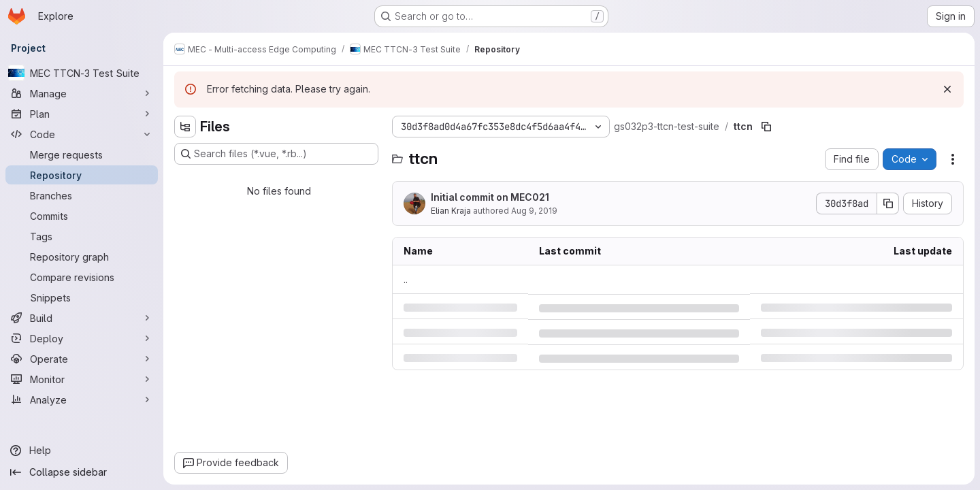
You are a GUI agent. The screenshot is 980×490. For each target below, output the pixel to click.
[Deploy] (82, 338)
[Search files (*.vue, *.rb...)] (276, 154)
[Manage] (82, 93)
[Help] (82, 451)
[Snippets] (82, 297)
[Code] (82, 134)
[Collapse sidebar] (82, 472)
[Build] (82, 318)
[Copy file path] (766, 127)
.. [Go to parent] (406, 279)
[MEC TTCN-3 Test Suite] (82, 73)
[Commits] (82, 216)
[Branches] (82, 195)
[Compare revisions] (82, 277)
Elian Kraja (451, 211)
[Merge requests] (82, 154)
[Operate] (82, 359)
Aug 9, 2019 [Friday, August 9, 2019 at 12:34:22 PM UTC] (534, 211)
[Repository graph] (82, 257)
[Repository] (82, 175)
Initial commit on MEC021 (490, 197)
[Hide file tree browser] (185, 127)
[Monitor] (82, 379)
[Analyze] (82, 399)
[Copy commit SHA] (888, 203)
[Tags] (82, 236)
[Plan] (82, 114)
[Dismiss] (947, 89)
